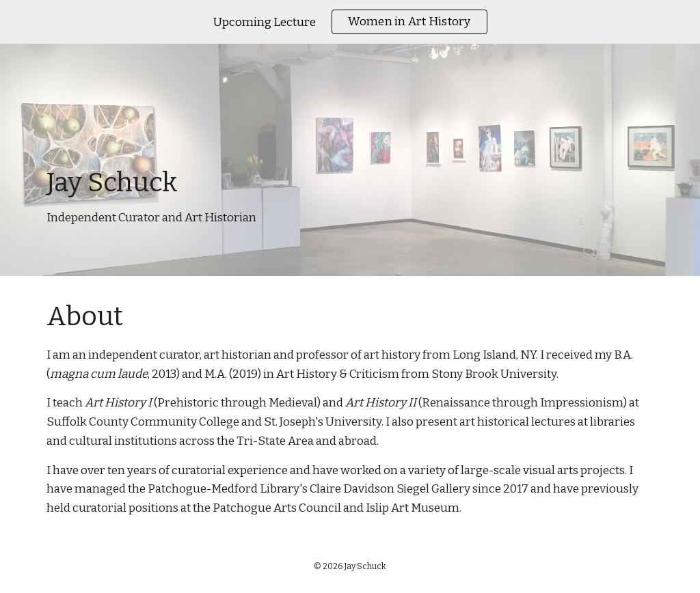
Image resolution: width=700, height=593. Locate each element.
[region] (350, 22)
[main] (350, 160)
